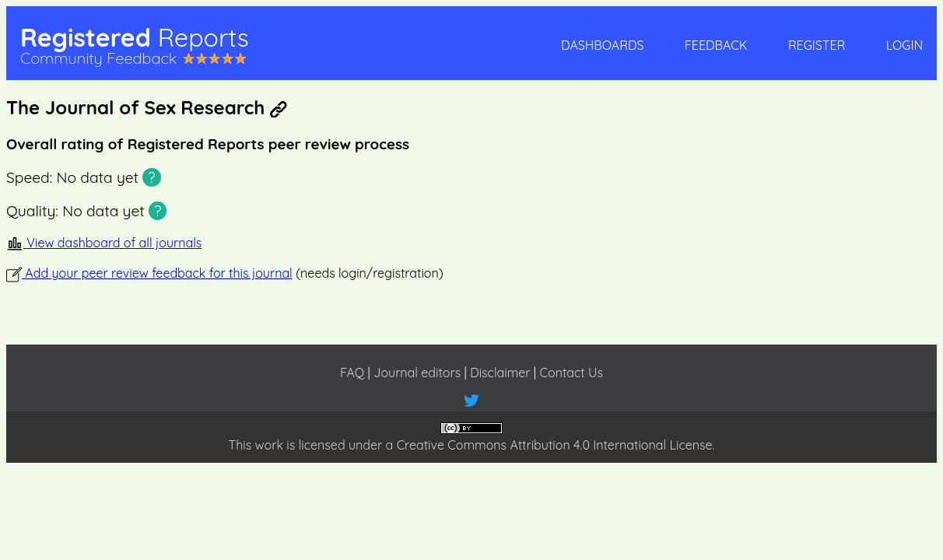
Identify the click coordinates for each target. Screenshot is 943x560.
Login (904, 45)
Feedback (716, 45)
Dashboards (602, 45)
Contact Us (571, 373)
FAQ (352, 373)
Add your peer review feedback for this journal (149, 273)
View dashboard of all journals (104, 243)
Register (817, 45)
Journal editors (417, 373)
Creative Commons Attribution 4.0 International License (555, 445)
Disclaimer (500, 373)
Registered (135, 37)
